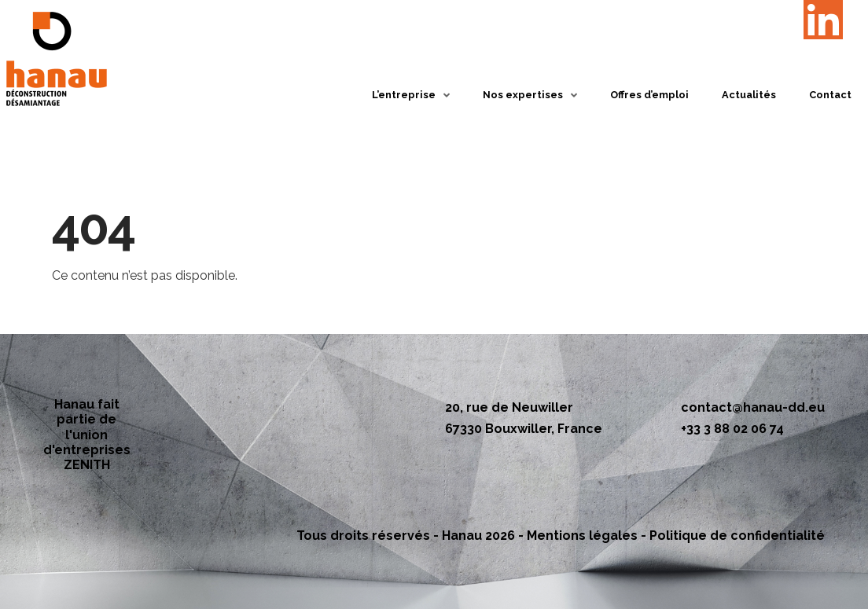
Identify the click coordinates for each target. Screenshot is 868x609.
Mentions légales (582, 536)
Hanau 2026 (478, 536)
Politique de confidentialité (737, 536)
